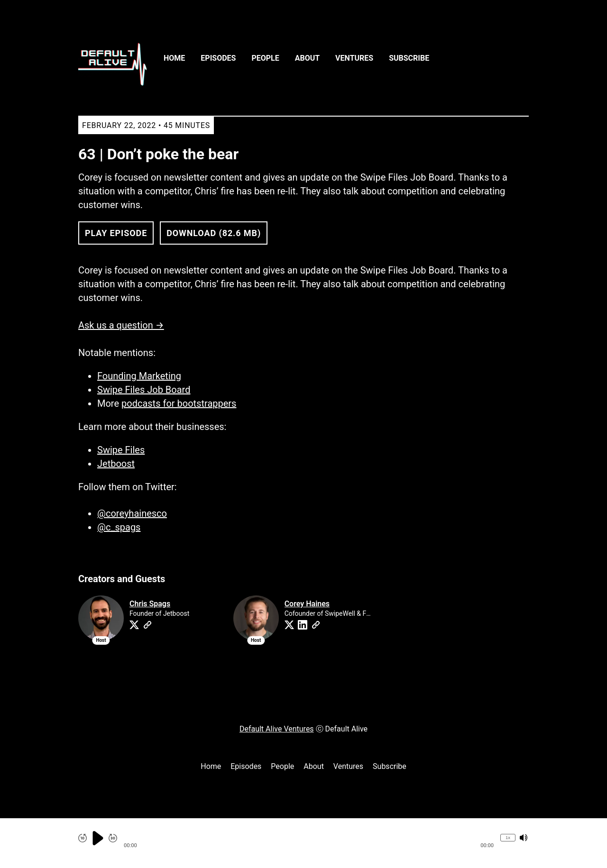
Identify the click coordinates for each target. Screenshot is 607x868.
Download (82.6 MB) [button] (214, 233)
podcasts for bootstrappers (179, 403)
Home (174, 58)
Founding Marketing (139, 376)
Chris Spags (150, 604)
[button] (309, 838)
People (265, 58)
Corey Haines (307, 604)
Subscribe (409, 58)
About (307, 58)
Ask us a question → (121, 325)
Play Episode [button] (116, 233)
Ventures (354, 58)
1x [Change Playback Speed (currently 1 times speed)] (508, 837)
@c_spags (119, 527)
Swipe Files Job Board (144, 390)
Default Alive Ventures (277, 729)
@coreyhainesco (132, 513)
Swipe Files (121, 450)
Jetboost (116, 464)
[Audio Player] (303, 843)
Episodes (218, 58)
